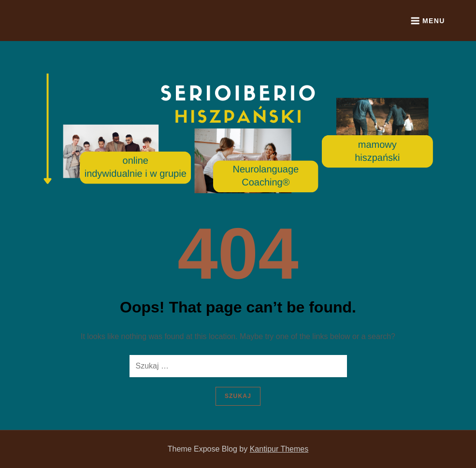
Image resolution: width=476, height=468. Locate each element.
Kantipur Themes (279, 449)
